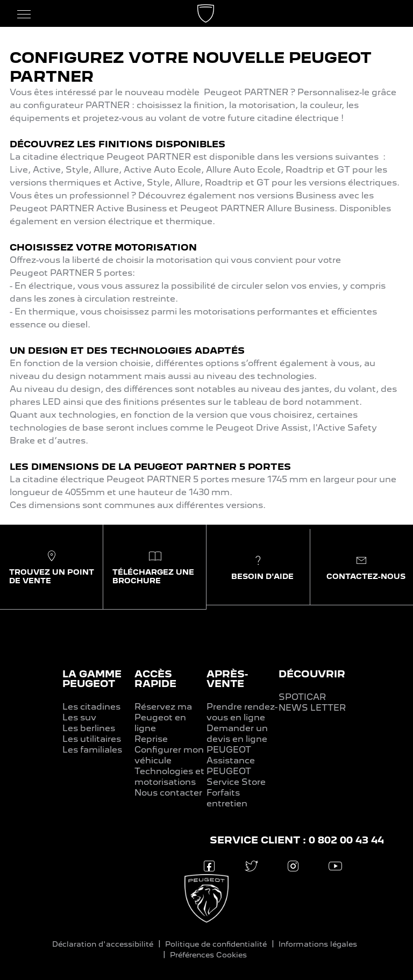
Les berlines (89, 728)
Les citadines (91, 707)
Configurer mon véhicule (169, 755)
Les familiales (92, 750)
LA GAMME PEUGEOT (92, 679)
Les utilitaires (92, 739)
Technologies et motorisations (169, 777)
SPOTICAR (302, 697)
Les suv (79, 717)
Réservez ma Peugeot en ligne (163, 717)
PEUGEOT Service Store (236, 777)
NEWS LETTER (312, 708)
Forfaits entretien (227, 798)
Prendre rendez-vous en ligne (242, 712)
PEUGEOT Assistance (231, 755)
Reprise (151, 739)
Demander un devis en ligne (237, 734)
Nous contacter (168, 793)
